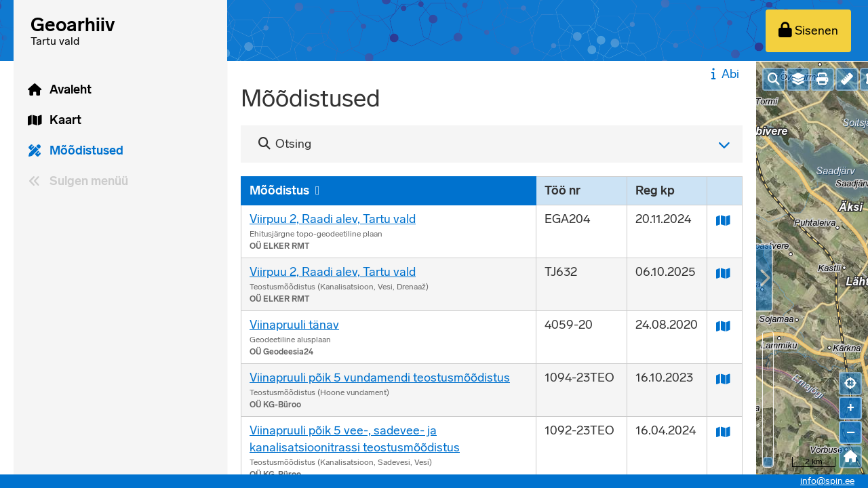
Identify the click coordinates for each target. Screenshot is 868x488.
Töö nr (563, 190)
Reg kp (655, 190)
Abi (723, 74)
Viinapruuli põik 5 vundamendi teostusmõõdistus (380, 378)
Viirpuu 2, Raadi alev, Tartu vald (333, 219)
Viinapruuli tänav (294, 325)
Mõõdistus (279, 190)
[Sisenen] (808, 31)
